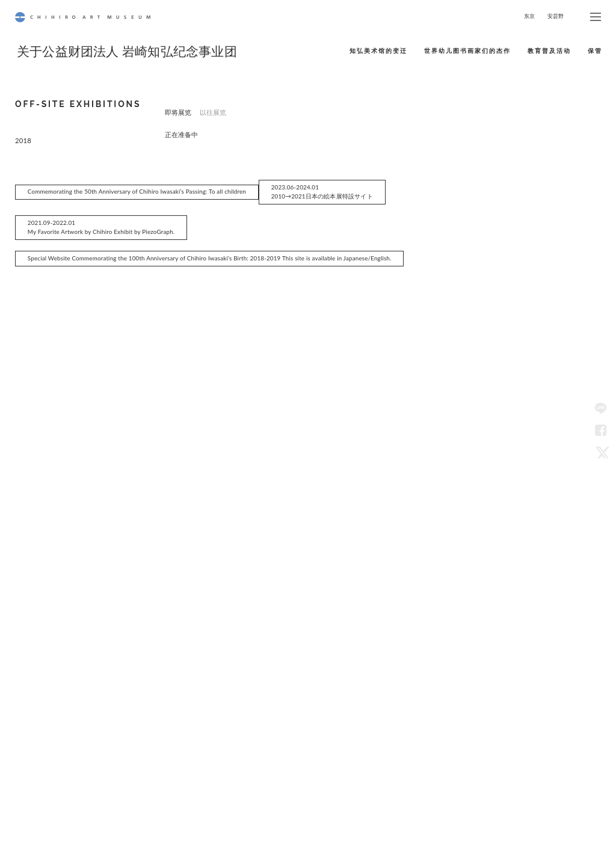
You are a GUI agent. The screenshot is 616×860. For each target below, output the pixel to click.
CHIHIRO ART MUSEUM (83, 17)
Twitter (600, 452)
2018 (23, 154)
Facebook (600, 430)
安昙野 (556, 16)
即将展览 (178, 112)
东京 (529, 16)
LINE (600, 408)
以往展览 (213, 112)
